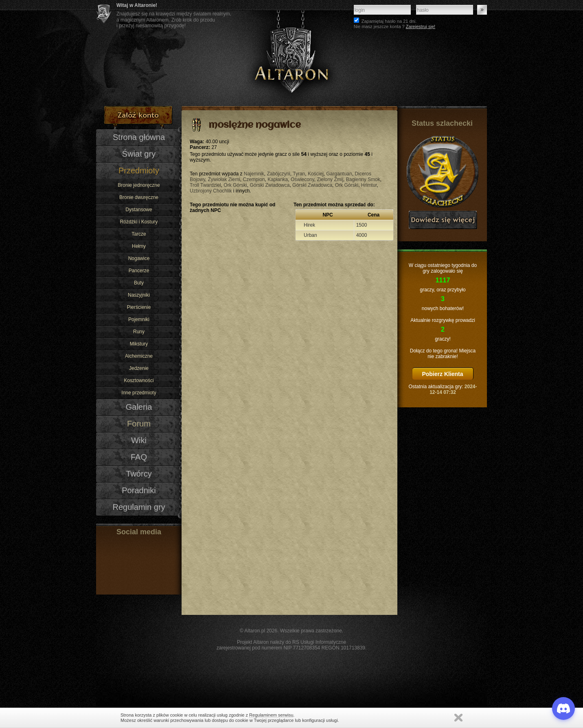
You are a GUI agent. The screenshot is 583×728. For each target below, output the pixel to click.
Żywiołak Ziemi (224, 179)
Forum (139, 424)
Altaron (291, 53)
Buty (139, 283)
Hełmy (139, 246)
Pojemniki (139, 319)
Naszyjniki (139, 295)
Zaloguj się (482, 10)
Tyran (299, 174)
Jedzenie (139, 368)
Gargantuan (339, 174)
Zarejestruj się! (421, 26)
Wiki (139, 440)
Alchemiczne (139, 356)
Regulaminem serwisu (271, 715)
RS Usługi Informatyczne (319, 642)
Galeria (139, 407)
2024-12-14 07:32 (453, 389)
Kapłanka (278, 179)
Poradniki (139, 490)
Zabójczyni (278, 174)
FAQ (139, 457)
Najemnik (254, 174)
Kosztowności (139, 380)
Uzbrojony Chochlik (211, 191)
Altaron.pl (255, 631)
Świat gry (139, 154)
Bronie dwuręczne (139, 197)
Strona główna (139, 137)
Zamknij (458, 718)
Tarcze (139, 234)
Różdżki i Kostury (139, 222)
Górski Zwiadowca (270, 185)
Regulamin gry (139, 507)
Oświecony (302, 179)
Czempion (254, 179)
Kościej (316, 174)
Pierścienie (139, 307)
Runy (139, 332)
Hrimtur (369, 185)
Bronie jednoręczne (139, 185)
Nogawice (139, 258)
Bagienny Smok (363, 179)
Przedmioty (139, 171)
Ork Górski (235, 185)
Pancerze (139, 271)
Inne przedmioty (139, 393)
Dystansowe (139, 210)
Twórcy (139, 474)
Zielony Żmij (330, 179)
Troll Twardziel (205, 185)
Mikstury (139, 344)
